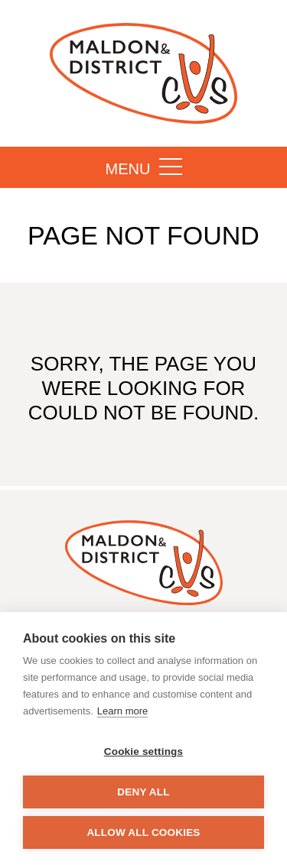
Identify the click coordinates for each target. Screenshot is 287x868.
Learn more (122, 711)
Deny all (143, 792)
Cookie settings (144, 751)
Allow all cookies (143, 832)
